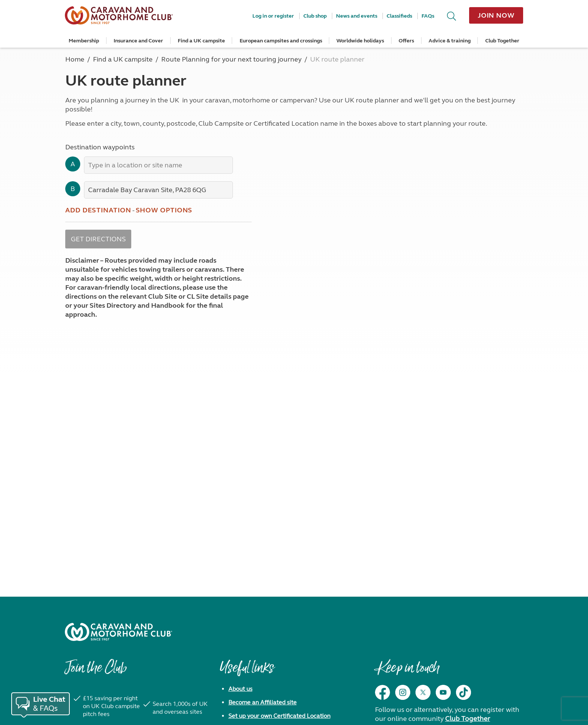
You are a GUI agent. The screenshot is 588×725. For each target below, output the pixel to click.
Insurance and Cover (138, 41)
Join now (496, 15)
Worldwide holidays (360, 41)
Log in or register (273, 16)
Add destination (98, 210)
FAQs (428, 16)
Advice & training (450, 41)
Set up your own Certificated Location (279, 716)
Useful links (247, 671)
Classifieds (399, 16)
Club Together (502, 41)
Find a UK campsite (201, 41)
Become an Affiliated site (262, 702)
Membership (84, 41)
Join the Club (96, 671)
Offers (406, 41)
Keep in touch (407, 671)
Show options (164, 210)
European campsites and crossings (281, 41)
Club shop (315, 16)
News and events (357, 16)
